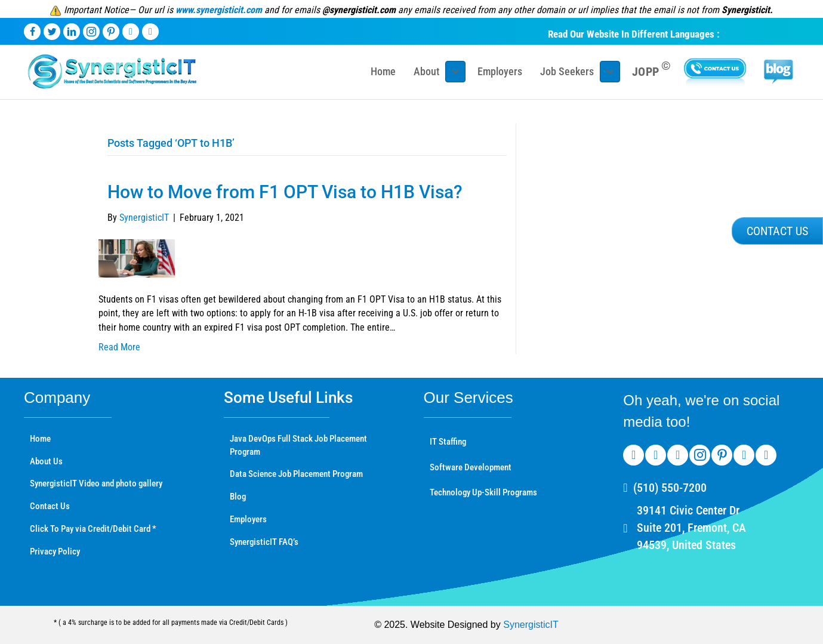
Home (40, 439)
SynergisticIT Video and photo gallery (96, 483)
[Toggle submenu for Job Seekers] (610, 72)
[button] (777, 231)
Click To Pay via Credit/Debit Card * (93, 529)
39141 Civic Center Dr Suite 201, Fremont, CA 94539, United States (691, 528)
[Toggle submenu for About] (455, 72)
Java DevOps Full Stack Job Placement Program (298, 445)
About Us (46, 461)
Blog (238, 497)
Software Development (471, 467)
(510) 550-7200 (670, 488)
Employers (248, 519)
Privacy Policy (55, 551)
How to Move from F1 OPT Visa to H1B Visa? (285, 192)
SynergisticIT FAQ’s (264, 542)
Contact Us (50, 506)
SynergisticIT (531, 625)
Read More (119, 347)
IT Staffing (448, 442)
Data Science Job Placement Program (296, 474)
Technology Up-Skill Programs (483, 492)
